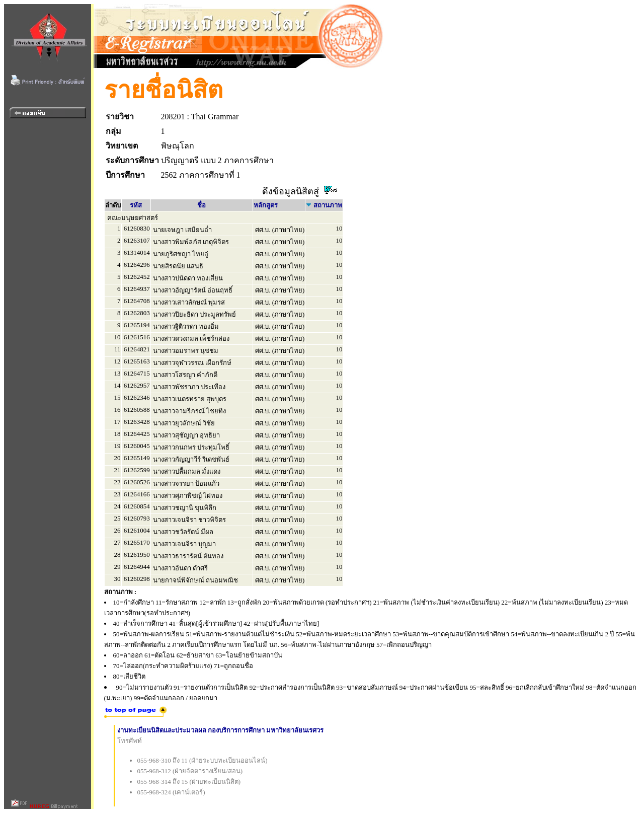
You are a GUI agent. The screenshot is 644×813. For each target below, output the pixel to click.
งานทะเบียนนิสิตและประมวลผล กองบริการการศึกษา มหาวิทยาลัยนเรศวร (221, 730)
